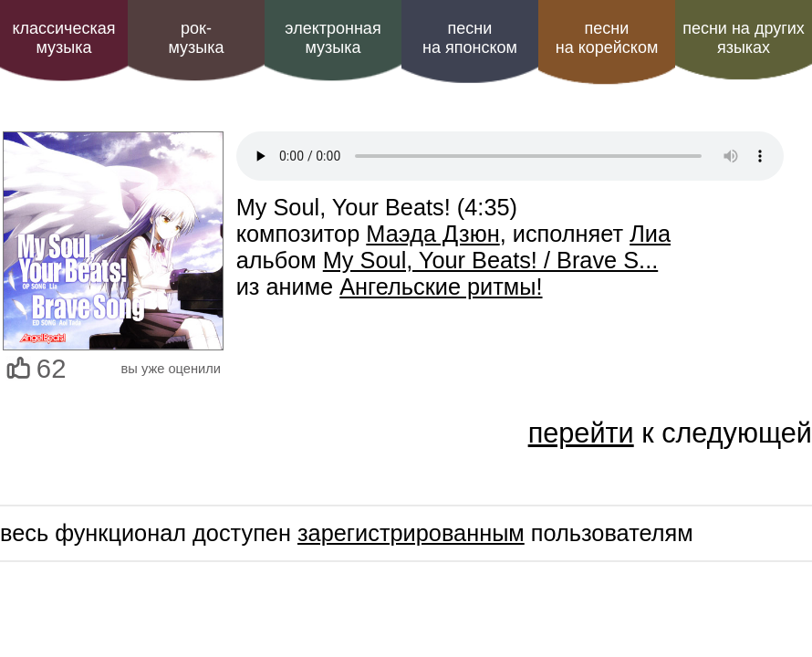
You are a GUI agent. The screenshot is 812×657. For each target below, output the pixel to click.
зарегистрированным (411, 533)
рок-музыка (196, 38)
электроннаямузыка (333, 38)
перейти (581, 433)
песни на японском (470, 38)
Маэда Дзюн (432, 234)
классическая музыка (63, 38)
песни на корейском (607, 38)
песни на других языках (744, 38)
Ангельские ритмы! (441, 287)
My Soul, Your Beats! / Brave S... (490, 260)
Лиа (650, 234)
